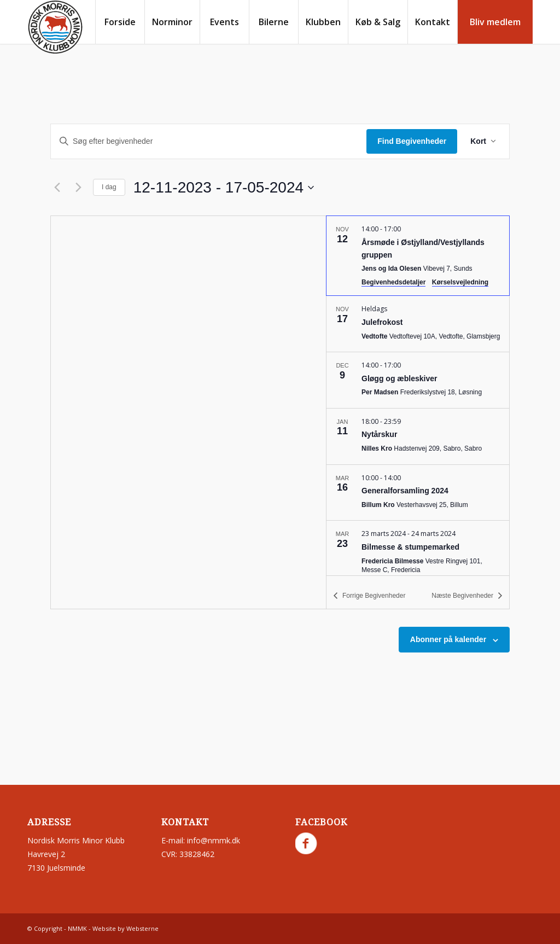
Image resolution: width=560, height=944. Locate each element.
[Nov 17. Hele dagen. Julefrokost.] (418, 324)
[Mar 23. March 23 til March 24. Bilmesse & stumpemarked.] (418, 553)
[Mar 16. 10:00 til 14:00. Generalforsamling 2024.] (418, 493)
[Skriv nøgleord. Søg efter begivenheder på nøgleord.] (209, 141)
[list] (418, 395)
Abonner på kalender (448, 639)
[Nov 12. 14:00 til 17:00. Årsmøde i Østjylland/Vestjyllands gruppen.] (418, 256)
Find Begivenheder (412, 141)
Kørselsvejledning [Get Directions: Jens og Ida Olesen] (460, 282)
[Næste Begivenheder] (78, 188)
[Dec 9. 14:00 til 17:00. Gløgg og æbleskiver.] (418, 380)
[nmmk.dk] (55, 27)
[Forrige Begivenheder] (57, 188)
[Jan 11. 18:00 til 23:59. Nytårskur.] (418, 436)
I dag (109, 187)
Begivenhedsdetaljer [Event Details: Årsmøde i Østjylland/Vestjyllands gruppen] (393, 282)
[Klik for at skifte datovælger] (224, 188)
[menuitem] (120, 22)
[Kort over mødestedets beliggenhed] (188, 412)
